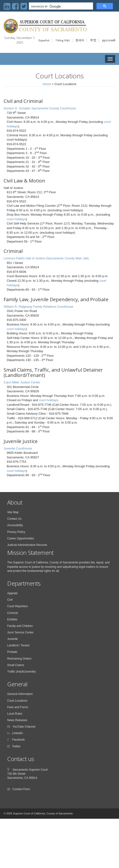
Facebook (18, 740)
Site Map (13, 512)
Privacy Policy (16, 532)
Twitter (16, 746)
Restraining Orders (19, 659)
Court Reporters (17, 606)
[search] (60, 7)
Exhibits (12, 619)
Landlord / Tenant (18, 645)
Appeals (12, 593)
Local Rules (15, 714)
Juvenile (13, 639)
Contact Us (14, 519)
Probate (12, 652)
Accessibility (15, 525)
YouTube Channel (24, 727)
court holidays (16, 219)
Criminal (13, 613)
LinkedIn (17, 733)
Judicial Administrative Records (27, 545)
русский (109, 40)
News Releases (17, 720)
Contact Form (21, 789)
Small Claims (16, 665)
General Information (20, 694)
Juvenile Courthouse (18, 448)
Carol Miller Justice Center (22, 382)
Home (47, 84)
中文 (93, 40)
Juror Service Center (20, 632)
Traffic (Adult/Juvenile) (22, 672)
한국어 (80, 40)
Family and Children (20, 626)
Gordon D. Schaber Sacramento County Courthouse (40, 108)
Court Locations (17, 701)
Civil (10, 600)
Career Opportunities (21, 538)
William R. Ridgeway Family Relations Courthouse (38, 307)
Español (44, 40)
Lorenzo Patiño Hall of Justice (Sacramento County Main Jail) (46, 258)
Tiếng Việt (63, 40)
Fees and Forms (18, 707)
